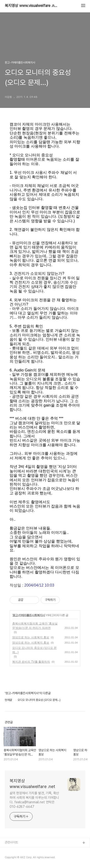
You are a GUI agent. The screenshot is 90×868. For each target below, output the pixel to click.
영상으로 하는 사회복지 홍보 (31, 637)
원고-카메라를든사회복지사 (29, 615)
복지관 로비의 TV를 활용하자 (31, 662)
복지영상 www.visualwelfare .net (31, 6)
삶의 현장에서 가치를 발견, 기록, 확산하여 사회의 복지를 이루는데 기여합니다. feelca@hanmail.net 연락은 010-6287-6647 (34, 800)
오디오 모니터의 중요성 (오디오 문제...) (34, 650)
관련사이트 (11, 842)
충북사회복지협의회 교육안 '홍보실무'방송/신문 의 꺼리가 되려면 (35, 626)
